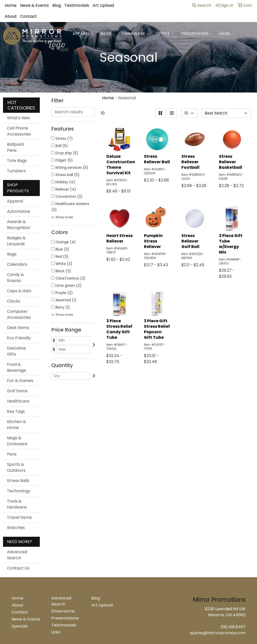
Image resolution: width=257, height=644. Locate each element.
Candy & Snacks (15, 278)
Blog (57, 5)
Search (202, 5)
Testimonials (77, 5)
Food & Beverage (17, 367)
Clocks (14, 301)
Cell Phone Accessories (19, 131)
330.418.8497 (233, 627)
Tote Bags (17, 161)
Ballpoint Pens (16, 147)
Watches (16, 528)
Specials (20, 626)
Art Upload (103, 5)
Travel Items (19, 517)
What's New (19, 118)
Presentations (65, 618)
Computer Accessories (19, 314)
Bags (108, 34)
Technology (19, 491)
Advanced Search (17, 555)
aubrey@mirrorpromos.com (218, 633)
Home (11, 5)
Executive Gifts (16, 351)
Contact (29, 16)
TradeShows (197, 34)
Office (165, 34)
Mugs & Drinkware (17, 441)
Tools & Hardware (17, 504)
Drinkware (136, 34)
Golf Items (17, 391)
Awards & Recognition (19, 225)
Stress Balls (18, 481)
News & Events (34, 5)
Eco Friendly (19, 338)
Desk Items (18, 328)
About (11, 16)
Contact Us (18, 568)
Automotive (19, 211)
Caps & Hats (19, 291)
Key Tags (16, 411)
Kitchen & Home (17, 425)
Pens (12, 454)
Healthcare (18, 401)
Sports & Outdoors (16, 467)
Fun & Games (20, 381)
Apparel (83, 34)
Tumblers (16, 171)
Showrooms (63, 611)
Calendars (17, 264)
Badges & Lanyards (16, 241)
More (227, 34)
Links (56, 632)
